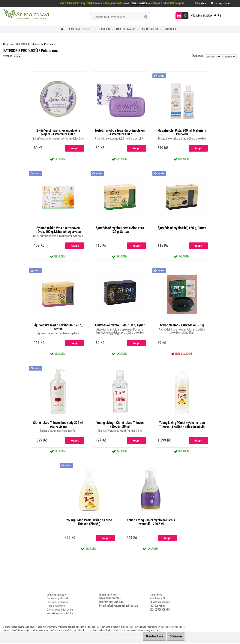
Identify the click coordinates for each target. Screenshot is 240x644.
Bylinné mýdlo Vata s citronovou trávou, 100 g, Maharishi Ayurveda (58, 230)
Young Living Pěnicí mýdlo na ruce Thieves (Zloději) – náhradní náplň (182, 426)
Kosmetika (38, 44)
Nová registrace (220, 3)
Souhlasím (174, 636)
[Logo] (26, 16)
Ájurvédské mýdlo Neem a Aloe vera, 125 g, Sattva (120, 230)
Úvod (6, 44)
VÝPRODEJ (170, 29)
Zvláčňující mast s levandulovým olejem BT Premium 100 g (58, 133)
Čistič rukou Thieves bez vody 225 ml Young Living (58, 426)
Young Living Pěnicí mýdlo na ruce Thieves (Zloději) (89, 523)
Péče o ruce (50, 44)
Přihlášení (201, 3)
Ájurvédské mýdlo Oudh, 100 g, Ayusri (120, 326)
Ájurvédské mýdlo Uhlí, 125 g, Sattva (182, 228)
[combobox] (213, 57)
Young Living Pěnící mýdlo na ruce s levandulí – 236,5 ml (151, 523)
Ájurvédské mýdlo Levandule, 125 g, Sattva (58, 328)
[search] (146, 17)
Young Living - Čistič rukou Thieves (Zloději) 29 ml (120, 426)
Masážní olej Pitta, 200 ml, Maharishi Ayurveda (182, 133)
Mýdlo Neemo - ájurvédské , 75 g (182, 326)
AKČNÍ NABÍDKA (150, 29)
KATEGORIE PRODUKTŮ (81, 29)
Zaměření (105, 29)
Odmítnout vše (149, 636)
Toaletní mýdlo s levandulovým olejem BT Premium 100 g (120, 133)
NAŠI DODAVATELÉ (126, 29)
